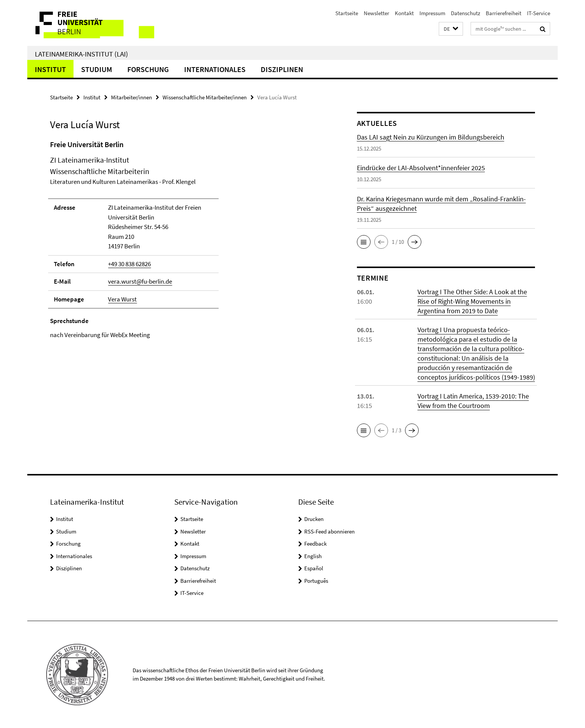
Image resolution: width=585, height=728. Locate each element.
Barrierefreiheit (504, 13)
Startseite (347, 13)
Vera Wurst (122, 299)
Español (314, 568)
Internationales (215, 69)
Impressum (432, 13)
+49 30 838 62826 (129, 264)
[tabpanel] (189, 239)
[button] (451, 29)
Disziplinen (282, 69)
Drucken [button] (314, 519)
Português (316, 581)
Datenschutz (465, 13)
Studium (97, 69)
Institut (50, 69)
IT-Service (539, 13)
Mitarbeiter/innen (131, 97)
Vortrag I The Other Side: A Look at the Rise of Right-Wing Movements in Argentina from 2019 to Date (472, 301)
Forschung (148, 69)
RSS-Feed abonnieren (329, 531)
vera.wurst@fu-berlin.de (140, 281)
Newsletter (376, 13)
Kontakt (404, 13)
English (313, 556)
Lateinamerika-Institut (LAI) (81, 54)
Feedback (315, 544)
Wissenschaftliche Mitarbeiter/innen (205, 97)
